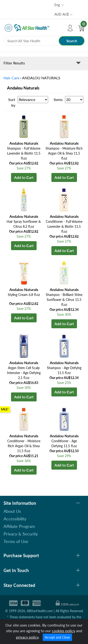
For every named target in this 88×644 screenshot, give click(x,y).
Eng (57, 5)
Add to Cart (24, 177)
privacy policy (27, 637)
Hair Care (11, 78)
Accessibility (15, 519)
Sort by (12, 102)
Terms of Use (16, 541)
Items (58, 99)
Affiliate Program (19, 526)
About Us (12, 511)
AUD (62, 14)
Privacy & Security (21, 534)
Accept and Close (57, 637)
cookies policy (63, 631)
